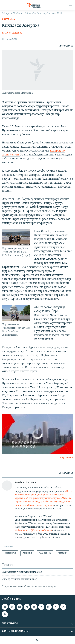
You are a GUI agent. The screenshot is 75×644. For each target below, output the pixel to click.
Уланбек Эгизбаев (12, 33)
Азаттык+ (8, 20)
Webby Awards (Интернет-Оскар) (34, 530)
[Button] (66, 46)
